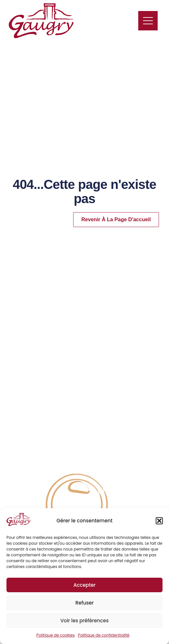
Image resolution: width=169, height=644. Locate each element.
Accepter (84, 585)
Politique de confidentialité (104, 635)
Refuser (84, 603)
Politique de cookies (56, 635)
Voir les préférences (84, 621)
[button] (159, 521)
